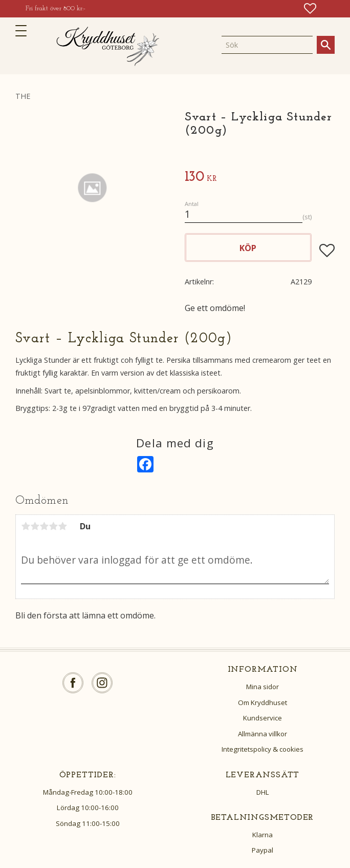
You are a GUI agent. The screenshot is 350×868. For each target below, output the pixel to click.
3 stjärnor (44, 526)
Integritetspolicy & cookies (262, 749)
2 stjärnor (35, 526)
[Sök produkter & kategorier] (267, 45)
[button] (24, 31)
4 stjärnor (53, 526)
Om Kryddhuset (262, 702)
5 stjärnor (62, 526)
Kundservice (262, 718)
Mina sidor (262, 687)
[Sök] (326, 45)
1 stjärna (26, 526)
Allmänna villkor (262, 734)
